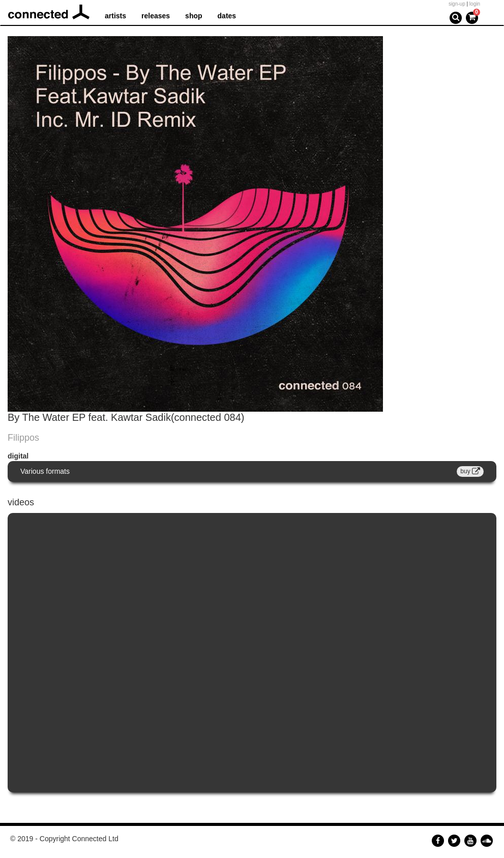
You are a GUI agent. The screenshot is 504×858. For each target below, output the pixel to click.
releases (156, 16)
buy (470, 471)
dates (227, 16)
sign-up (457, 4)
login (475, 4)
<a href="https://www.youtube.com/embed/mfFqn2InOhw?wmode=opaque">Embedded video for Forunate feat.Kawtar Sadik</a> (252, 653)
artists (115, 16)
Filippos (23, 438)
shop (194, 16)
